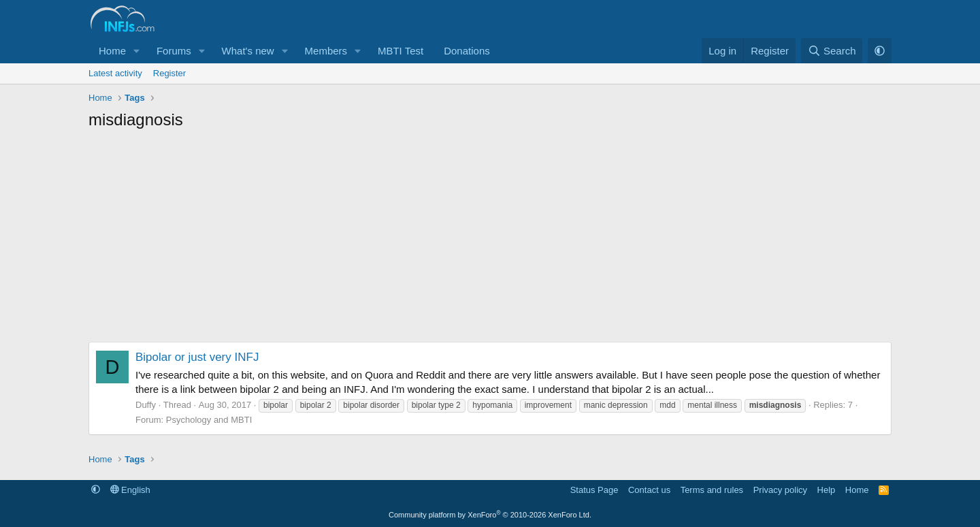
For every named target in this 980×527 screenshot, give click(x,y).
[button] (137, 51)
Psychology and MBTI (209, 420)
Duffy (146, 405)
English (130, 490)
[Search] (832, 51)
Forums (174, 51)
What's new (248, 51)
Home (112, 51)
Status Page (594, 490)
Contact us (649, 490)
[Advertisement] (490, 240)
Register (169, 73)
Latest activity (115, 73)
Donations (467, 51)
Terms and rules (712, 490)
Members (326, 51)
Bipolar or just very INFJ (197, 357)
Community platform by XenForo (490, 515)
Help (827, 490)
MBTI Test (401, 51)
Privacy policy (780, 490)
